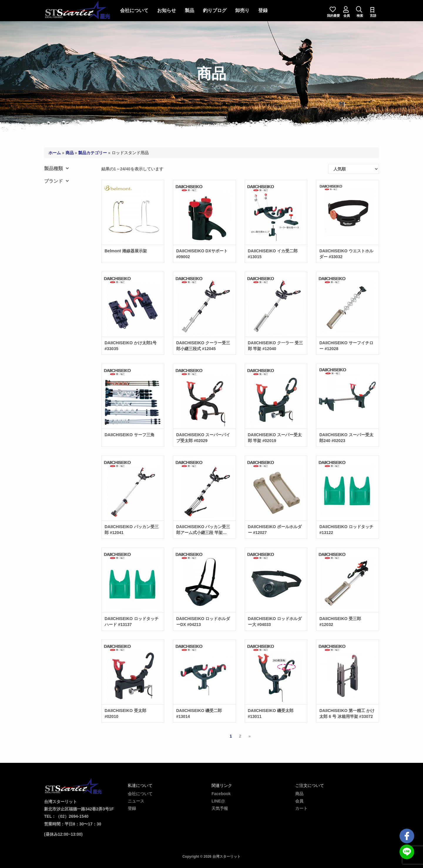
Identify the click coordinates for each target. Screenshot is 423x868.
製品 (191, 10)
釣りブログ (216, 10)
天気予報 (220, 808)
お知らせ (168, 10)
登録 (264, 10)
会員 (299, 801)
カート (301, 808)
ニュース (136, 801)
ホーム (55, 153)
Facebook (221, 794)
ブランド (56, 181)
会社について (135, 10)
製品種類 (56, 168)
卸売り (244, 10)
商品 (70, 153)
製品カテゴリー (93, 153)
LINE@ (218, 801)
